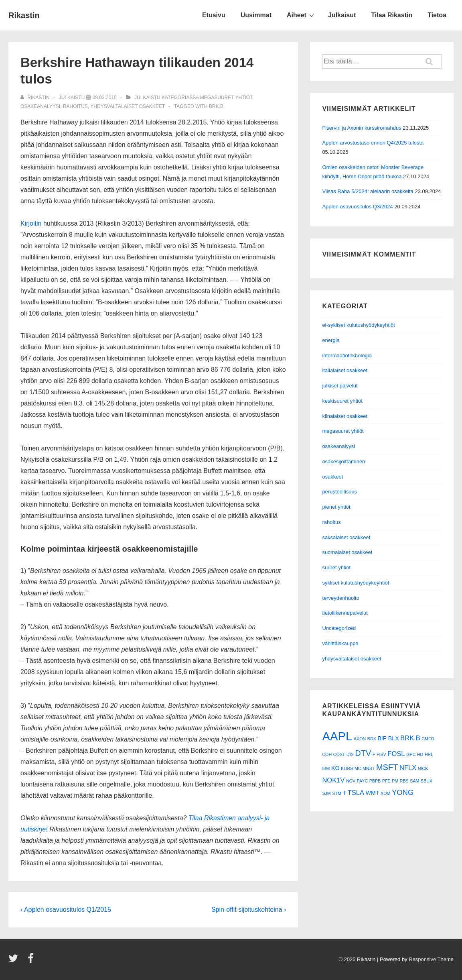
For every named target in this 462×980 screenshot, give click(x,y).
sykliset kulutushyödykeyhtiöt (356, 583)
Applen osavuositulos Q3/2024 (357, 207)
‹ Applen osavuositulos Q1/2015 (66, 910)
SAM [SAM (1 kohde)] (414, 781)
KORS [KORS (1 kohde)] (347, 768)
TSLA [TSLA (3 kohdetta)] (356, 793)
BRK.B (216, 106)
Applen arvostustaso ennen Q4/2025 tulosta (373, 143)
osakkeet (332, 477)
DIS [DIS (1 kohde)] (350, 754)
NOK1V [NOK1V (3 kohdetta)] (333, 780)
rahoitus (75, 106)
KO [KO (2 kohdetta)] (335, 768)
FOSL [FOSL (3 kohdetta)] (396, 754)
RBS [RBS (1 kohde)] (404, 781)
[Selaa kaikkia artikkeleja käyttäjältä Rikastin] (36, 98)
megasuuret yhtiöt (226, 98)
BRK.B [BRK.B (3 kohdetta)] (410, 738)
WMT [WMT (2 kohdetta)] (373, 793)
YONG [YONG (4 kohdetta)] (403, 792)
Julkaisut (342, 15)
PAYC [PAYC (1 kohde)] (362, 781)
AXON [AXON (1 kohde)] (360, 739)
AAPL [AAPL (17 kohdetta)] (337, 736)
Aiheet (301, 15)
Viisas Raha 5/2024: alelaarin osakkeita (368, 191)
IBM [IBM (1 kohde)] (326, 768)
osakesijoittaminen (343, 461)
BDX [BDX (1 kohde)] (372, 739)
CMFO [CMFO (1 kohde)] (428, 739)
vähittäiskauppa (340, 643)
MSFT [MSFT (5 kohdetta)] (387, 767)
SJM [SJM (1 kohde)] (326, 793)
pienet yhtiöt (336, 507)
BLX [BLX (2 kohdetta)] (394, 738)
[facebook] (32, 961)
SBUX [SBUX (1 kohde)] (427, 781)
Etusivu (214, 15)
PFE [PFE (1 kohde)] (386, 781)
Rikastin (24, 15)
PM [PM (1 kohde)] (395, 781)
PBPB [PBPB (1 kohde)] (375, 781)
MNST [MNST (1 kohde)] (369, 768)
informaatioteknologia (347, 356)
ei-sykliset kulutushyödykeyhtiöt (358, 325)
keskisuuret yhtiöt (342, 401)
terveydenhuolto (341, 598)
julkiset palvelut (340, 386)
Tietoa (437, 15)
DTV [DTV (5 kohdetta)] (363, 753)
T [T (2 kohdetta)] (344, 793)
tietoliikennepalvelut (345, 613)
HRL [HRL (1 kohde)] (429, 754)
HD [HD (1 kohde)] (420, 754)
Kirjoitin (31, 223)
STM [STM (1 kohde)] (337, 793)
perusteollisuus (339, 492)
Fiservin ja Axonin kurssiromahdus (362, 128)
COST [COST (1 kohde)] (339, 754)
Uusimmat (256, 15)
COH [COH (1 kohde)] (327, 754)
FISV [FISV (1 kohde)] (381, 754)
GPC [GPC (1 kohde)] (411, 754)
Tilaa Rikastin (392, 15)
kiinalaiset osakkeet (345, 416)
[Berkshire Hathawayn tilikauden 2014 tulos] (105, 98)
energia (331, 340)
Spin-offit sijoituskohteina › (249, 910)
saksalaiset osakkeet (346, 537)
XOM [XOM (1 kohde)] (385, 793)
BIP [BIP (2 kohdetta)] (382, 738)
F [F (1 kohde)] (374, 754)
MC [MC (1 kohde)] (358, 768)
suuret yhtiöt (336, 567)
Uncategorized (339, 628)
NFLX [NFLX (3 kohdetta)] (408, 768)
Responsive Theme (431, 959)
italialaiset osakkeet (345, 370)
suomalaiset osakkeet (347, 552)
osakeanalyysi (40, 106)
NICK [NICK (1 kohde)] (423, 768)
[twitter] (15, 961)
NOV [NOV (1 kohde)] (351, 781)
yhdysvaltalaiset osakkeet (128, 106)
